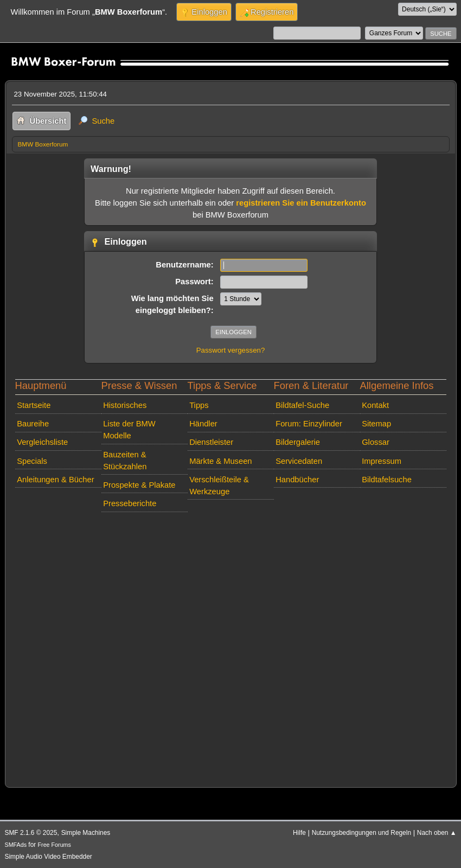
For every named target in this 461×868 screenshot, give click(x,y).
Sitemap (376, 424)
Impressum (382, 461)
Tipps (199, 405)
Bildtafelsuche (387, 480)
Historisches (125, 405)
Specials (32, 461)
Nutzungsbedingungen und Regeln (361, 833)
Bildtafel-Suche (302, 405)
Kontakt (375, 405)
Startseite (34, 405)
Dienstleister (211, 442)
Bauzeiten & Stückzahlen (125, 461)
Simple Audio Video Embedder (49, 857)
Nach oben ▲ (437, 833)
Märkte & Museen (220, 461)
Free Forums (55, 845)
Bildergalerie (298, 442)
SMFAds (16, 845)
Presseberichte (130, 503)
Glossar (376, 442)
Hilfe (299, 833)
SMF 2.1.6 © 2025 (31, 833)
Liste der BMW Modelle (129, 430)
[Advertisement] (231, 647)
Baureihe (33, 424)
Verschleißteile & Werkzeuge (219, 486)
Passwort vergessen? (231, 350)
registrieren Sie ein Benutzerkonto (301, 203)
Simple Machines (86, 833)
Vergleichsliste (42, 442)
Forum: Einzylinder (309, 424)
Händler (203, 424)
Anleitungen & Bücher (55, 480)
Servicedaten (299, 461)
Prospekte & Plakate (139, 485)
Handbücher (297, 480)
